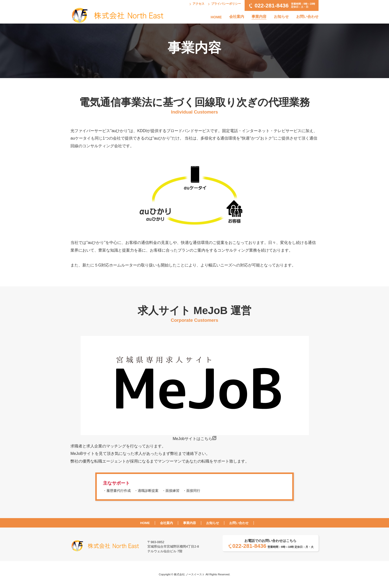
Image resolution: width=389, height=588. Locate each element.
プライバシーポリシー (226, 4)
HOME (216, 17)
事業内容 (259, 16)
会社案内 (237, 16)
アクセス (198, 4)
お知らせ (281, 16)
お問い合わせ (307, 16)
